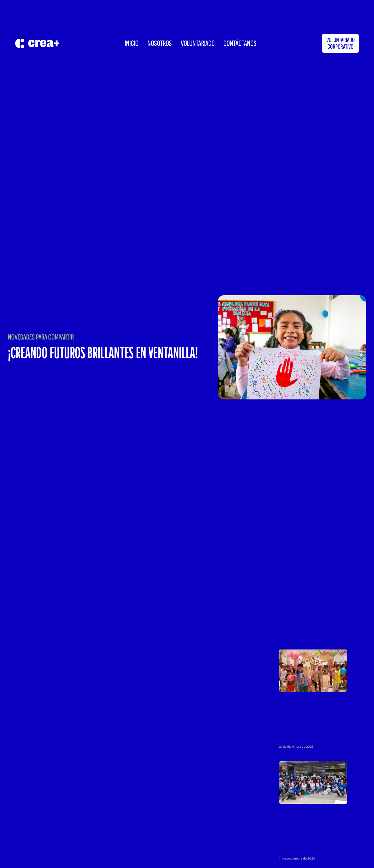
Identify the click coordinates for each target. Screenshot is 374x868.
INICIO (132, 43)
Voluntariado (198, 43)
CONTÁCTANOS (240, 43)
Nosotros (160, 43)
